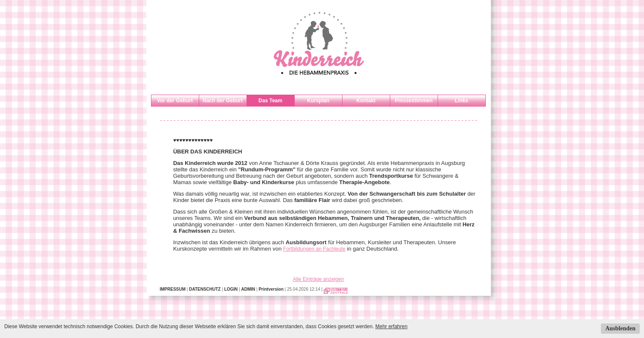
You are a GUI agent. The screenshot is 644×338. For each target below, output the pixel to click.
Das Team (270, 101)
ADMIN (248, 289)
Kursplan (318, 101)
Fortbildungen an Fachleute (314, 249)
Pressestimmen (414, 101)
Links (461, 101)
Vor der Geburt (175, 101)
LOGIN (231, 289)
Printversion (271, 289)
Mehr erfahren (391, 326)
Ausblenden (620, 328)
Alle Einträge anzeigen (318, 279)
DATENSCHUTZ (205, 289)
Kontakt (366, 101)
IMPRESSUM (173, 289)
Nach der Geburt (223, 101)
